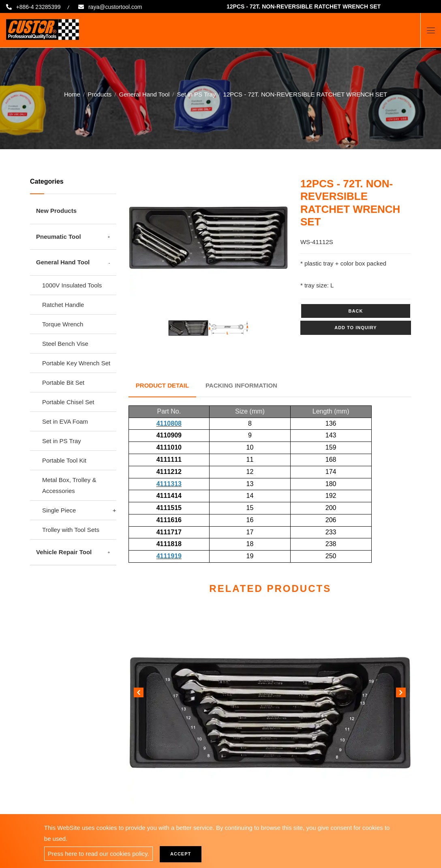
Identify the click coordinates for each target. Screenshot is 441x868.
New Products (56, 211)
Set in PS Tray (196, 94)
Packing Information (243, 384)
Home (72, 94)
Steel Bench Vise (65, 344)
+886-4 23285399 (40, 7)
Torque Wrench (63, 324)
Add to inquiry (355, 328)
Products (100, 94)
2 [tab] (214, 289)
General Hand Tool (145, 94)
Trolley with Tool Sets (71, 530)
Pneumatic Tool (59, 237)
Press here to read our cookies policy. (98, 854)
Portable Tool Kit (64, 460)
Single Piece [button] (59, 510)
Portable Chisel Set (68, 402)
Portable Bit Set (63, 383)
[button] (401, 691)
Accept (183, 854)
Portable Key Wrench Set (76, 363)
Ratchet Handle (63, 305)
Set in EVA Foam (65, 421)
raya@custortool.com (122, 7)
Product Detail (163, 384)
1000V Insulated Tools (72, 285)
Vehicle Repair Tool (64, 552)
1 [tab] (202, 289)
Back (356, 311)
